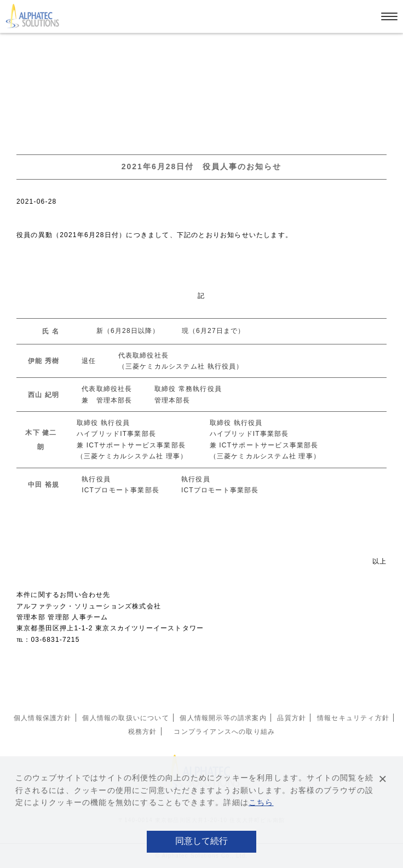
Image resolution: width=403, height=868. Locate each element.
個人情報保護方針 (43, 718)
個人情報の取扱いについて (125, 718)
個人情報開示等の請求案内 (223, 718)
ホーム (16, 42)
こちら (261, 802)
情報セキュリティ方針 (353, 718)
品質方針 (292, 718)
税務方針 (143, 732)
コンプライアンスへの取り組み (224, 732)
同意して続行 (201, 841)
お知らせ (50, 42)
